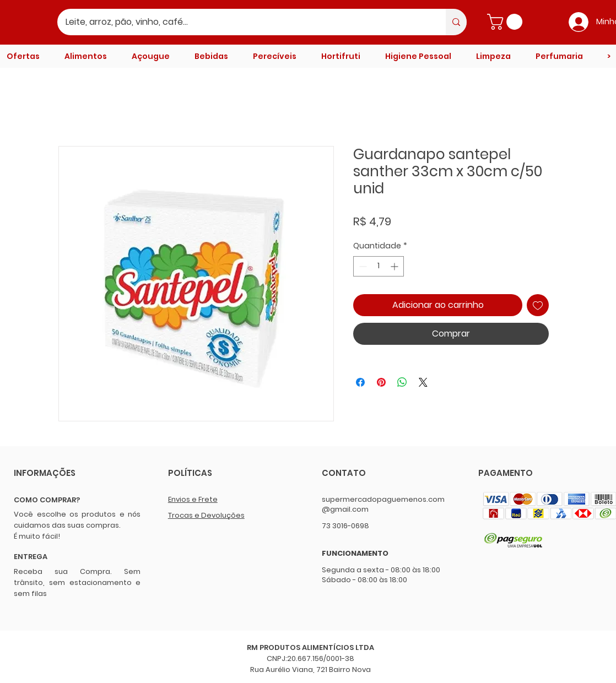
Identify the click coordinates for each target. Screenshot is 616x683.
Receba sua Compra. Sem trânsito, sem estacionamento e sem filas (77, 582)
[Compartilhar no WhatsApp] (402, 382)
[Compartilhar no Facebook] (360, 382)
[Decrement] (362, 266)
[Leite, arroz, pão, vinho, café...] (244, 22)
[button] (507, 22)
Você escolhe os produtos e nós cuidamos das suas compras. (77, 520)
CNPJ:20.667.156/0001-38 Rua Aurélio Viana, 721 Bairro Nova (310, 664)
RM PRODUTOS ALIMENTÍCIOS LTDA (310, 647)
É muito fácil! (37, 536)
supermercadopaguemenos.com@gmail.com (383, 504)
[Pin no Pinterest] (381, 382)
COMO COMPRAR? (47, 500)
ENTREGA (31, 557)
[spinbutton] (379, 266)
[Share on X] (423, 382)
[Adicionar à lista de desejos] (538, 305)
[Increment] (395, 266)
